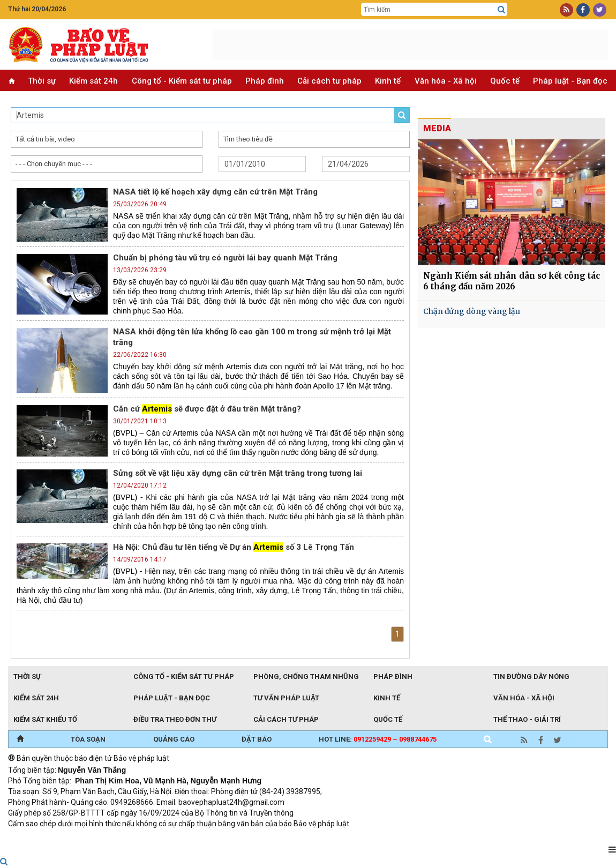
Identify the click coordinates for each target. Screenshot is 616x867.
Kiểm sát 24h (93, 81)
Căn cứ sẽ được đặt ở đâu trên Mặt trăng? (207, 409)
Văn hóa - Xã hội (446, 81)
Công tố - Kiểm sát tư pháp (182, 81)
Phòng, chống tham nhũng (306, 677)
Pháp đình (265, 81)
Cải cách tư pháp (329, 81)
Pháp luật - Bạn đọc (570, 81)
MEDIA (437, 128)
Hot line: (378, 739)
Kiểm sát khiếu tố (45, 719)
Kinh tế (388, 81)
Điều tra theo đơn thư (175, 719)
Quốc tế (505, 81)
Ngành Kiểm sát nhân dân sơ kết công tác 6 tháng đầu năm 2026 (512, 281)
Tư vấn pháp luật (286, 698)
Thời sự (42, 81)
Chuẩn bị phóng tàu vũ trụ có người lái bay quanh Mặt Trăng (225, 258)
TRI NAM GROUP (40, 838)
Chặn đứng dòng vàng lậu (472, 311)
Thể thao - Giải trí (527, 719)
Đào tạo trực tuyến (273, 838)
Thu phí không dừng (198, 838)
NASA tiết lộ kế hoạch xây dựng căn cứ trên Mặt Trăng (215, 192)
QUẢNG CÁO (174, 739)
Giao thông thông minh (117, 838)
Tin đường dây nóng (531, 677)
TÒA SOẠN (88, 739)
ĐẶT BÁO (257, 739)
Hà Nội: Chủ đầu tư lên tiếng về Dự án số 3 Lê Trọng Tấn (234, 547)
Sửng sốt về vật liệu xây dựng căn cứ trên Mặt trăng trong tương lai (238, 473)
